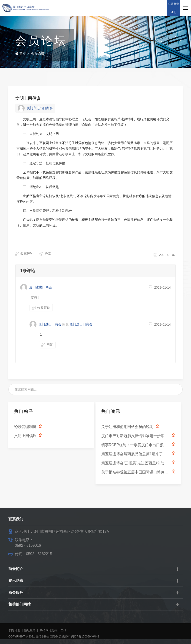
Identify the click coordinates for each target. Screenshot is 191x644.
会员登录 (174, 4)
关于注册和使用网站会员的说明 (127, 427)
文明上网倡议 (28, 98)
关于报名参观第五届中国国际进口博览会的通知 (135, 472)
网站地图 (15, 631)
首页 (21, 54)
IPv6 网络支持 (48, 631)
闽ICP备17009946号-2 (85, 637)
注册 (174, 12)
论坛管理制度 (25, 427)
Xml (64, 631)
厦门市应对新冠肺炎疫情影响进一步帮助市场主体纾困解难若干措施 (135, 436)
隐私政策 (30, 631)
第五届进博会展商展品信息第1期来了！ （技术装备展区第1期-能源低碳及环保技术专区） (135, 454)
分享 (48, 254)
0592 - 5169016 (28, 545)
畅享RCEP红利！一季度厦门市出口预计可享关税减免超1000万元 (135, 445)
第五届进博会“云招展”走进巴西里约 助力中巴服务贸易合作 (135, 463)
